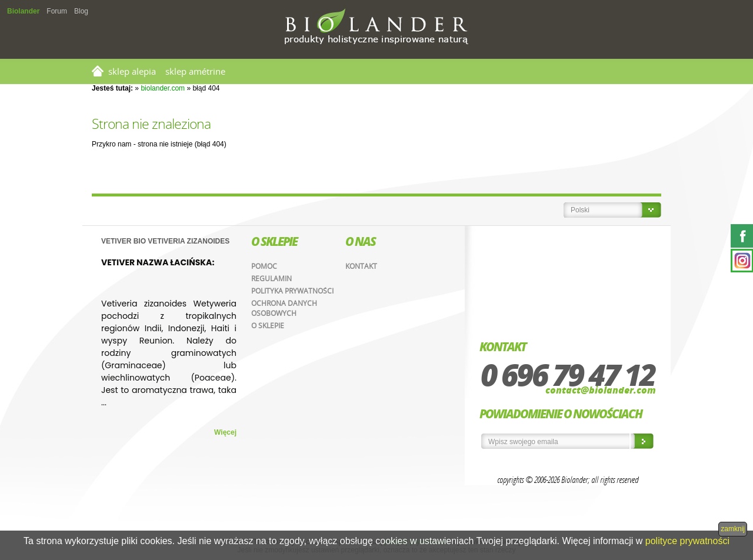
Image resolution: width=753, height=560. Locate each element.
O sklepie (268, 326)
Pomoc (264, 266)
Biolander (23, 11)
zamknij (733, 529)
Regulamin (271, 279)
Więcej (225, 432)
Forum (57, 11)
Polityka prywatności (292, 291)
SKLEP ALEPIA (132, 71)
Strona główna (98, 71)
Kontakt (361, 266)
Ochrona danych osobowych (284, 308)
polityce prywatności (687, 541)
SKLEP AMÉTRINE (195, 71)
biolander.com (163, 88)
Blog (81, 11)
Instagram (742, 261)
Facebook (742, 236)
